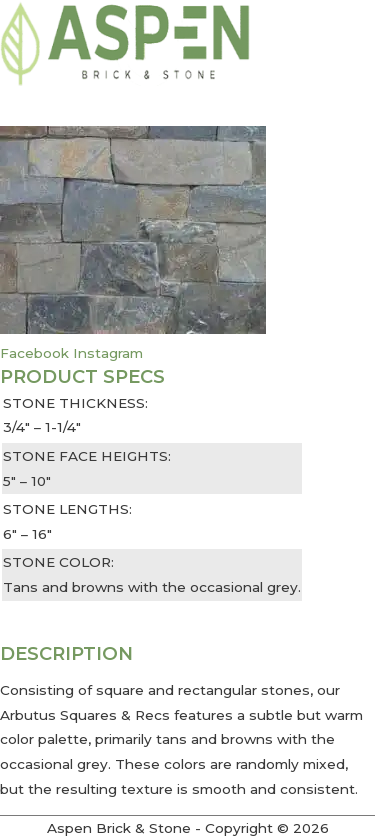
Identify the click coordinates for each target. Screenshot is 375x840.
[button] (187, 613)
